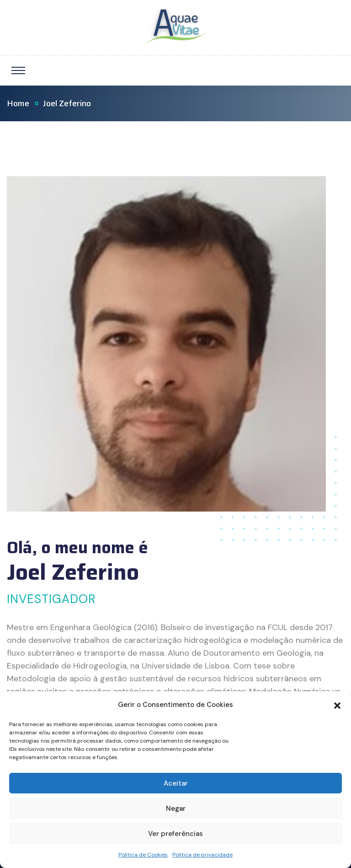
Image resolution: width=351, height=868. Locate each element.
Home (18, 103)
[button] (337, 705)
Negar (176, 809)
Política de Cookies (143, 855)
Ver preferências (175, 834)
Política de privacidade (202, 855)
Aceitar (176, 783)
